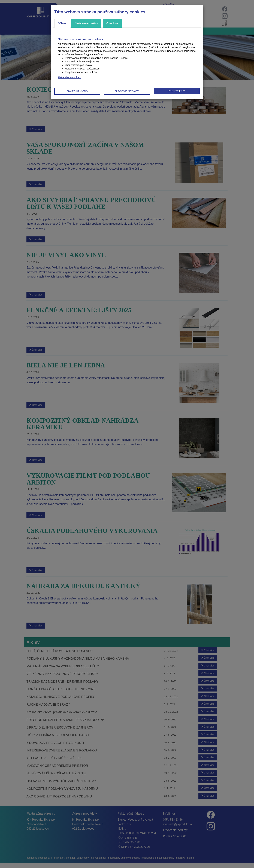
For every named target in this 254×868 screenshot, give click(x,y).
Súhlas (62, 23)
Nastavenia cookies (86, 23)
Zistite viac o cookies (69, 77)
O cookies (112, 23)
